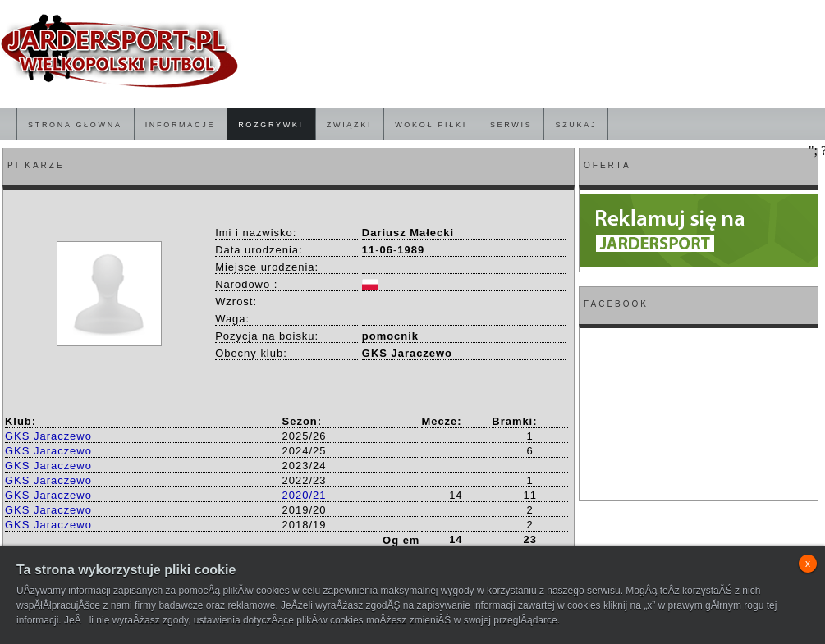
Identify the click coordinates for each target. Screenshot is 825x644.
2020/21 (305, 495)
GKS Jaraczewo (48, 436)
